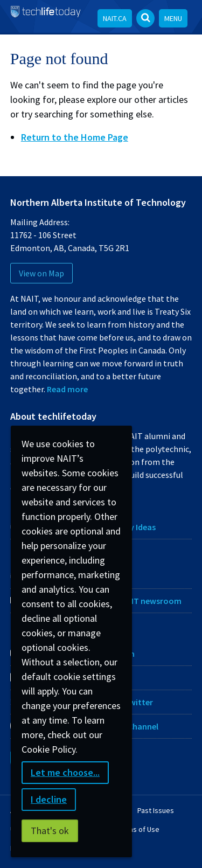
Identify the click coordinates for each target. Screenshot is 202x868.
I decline (49, 799)
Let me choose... (65, 772)
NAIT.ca (115, 18)
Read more (67, 389)
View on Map (41, 273)
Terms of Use (138, 829)
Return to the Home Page (75, 137)
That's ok (50, 831)
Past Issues (156, 810)
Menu (173, 18)
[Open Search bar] (145, 18)
